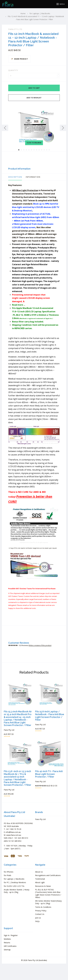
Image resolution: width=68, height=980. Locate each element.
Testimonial (40, 879)
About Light (40, 882)
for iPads (7, 875)
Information (33, 177)
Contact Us (40, 914)
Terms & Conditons (43, 907)
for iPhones (9, 872)
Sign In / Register (11, 935)
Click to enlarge (34, 143)
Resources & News (43, 886)
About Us (39, 872)
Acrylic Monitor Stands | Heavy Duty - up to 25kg (17, 891)
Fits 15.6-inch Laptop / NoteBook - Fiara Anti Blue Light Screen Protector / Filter (50, 716)
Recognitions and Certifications (48, 875)
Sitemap (7, 950)
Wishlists (7, 939)
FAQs (37, 921)
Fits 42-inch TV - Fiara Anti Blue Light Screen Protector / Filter (49, 774)
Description (15, 177)
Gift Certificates (10, 946)
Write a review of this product (40, 646)
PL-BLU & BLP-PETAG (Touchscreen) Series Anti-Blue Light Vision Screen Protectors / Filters (48, 893)
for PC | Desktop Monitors (15, 882)
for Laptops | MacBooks (14, 879)
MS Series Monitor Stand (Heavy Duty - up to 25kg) (48, 902)
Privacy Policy (41, 911)
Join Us (38, 918)
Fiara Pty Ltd (15, 29)
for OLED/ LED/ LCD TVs (14, 886)
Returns (7, 943)
